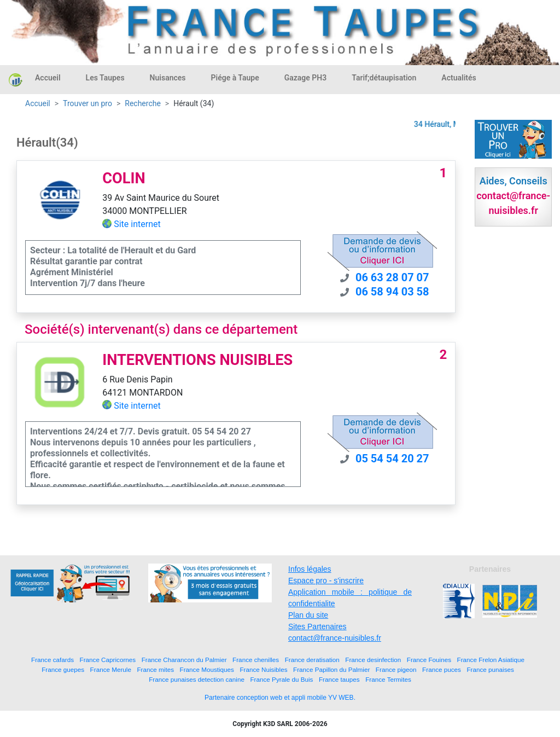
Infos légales (310, 569)
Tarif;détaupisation (384, 78)
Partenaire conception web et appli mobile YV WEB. (280, 698)
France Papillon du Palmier (331, 669)
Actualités (459, 78)
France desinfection (373, 660)
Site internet (137, 224)
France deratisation (312, 660)
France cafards (52, 660)
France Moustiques (207, 669)
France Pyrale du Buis (281, 679)
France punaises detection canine (197, 679)
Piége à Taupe (235, 78)
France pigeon (396, 669)
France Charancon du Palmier (184, 660)
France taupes (339, 679)
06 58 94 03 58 (392, 292)
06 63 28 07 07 (392, 277)
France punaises (490, 669)
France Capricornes (108, 660)
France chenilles (256, 660)
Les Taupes (105, 78)
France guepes (63, 669)
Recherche (143, 103)
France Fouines (429, 660)
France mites (155, 669)
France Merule (111, 669)
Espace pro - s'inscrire (326, 581)
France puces (442, 669)
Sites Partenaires (317, 626)
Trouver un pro (87, 103)
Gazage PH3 (306, 78)
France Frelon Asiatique (491, 660)
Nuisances (168, 78)
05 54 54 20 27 (392, 459)
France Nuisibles (263, 669)
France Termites (388, 679)
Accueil (48, 78)
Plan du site (308, 615)
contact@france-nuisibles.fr (335, 638)
